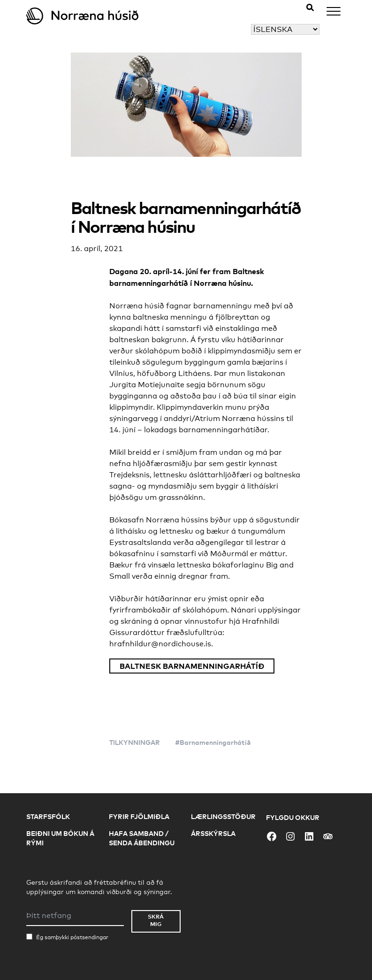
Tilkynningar (135, 742)
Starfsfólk (48, 816)
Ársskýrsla (213, 833)
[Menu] (334, 13)
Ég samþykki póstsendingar (72, 937)
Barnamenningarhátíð (215, 742)
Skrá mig (156, 920)
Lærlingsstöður (223, 816)
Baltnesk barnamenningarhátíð (192, 666)
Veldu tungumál (222, 29)
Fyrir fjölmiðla (139, 816)
